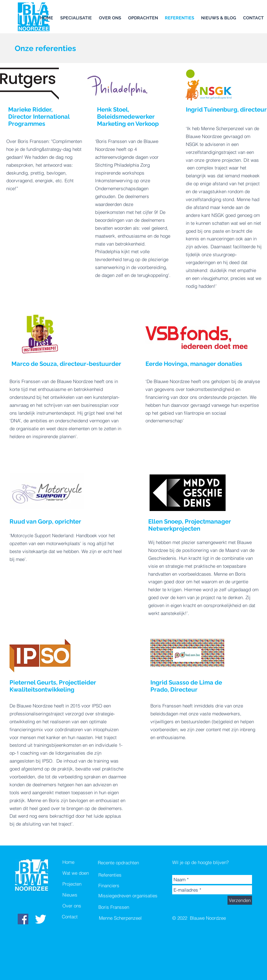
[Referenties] (119, 875)
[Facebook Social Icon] (23, 919)
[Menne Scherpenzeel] (129, 918)
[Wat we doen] (82, 873)
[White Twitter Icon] (41, 919)
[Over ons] (82, 906)
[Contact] (81, 917)
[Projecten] (82, 884)
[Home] (82, 862)
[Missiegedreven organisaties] (128, 896)
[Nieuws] (82, 895)
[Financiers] (119, 886)
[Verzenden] (240, 900)
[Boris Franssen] (128, 907)
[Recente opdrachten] (119, 863)
